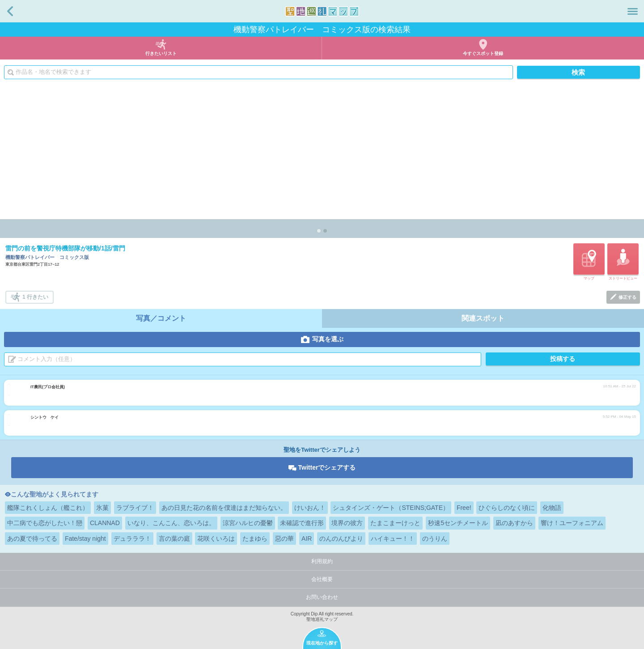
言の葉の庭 (174, 539)
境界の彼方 (347, 523)
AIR (307, 539)
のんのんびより (341, 539)
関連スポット (483, 318)
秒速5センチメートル (458, 523)
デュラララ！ (132, 539)
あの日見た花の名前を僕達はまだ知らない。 (224, 508)
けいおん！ (310, 508)
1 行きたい (35, 297)
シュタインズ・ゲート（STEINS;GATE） (391, 508)
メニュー (633, 11)
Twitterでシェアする (327, 467)
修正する (627, 297)
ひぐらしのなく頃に (507, 508)
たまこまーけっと (395, 523)
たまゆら (255, 539)
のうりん (435, 539)
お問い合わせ (322, 597)
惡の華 (284, 539)
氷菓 (102, 508)
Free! (464, 508)
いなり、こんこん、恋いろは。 (171, 523)
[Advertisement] (322, 152)
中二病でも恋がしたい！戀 (45, 523)
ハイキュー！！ (393, 539)
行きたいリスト (161, 53)
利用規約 (322, 561)
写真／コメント (161, 318)
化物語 (552, 508)
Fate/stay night (85, 539)
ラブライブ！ (135, 508)
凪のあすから (514, 523)
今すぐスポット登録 (483, 53)
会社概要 (322, 579)
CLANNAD (105, 523)
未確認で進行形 (302, 523)
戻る (10, 11)
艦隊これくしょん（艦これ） (48, 508)
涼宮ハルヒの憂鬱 (248, 523)
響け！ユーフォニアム (572, 523)
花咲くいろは (216, 539)
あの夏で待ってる (32, 539)
